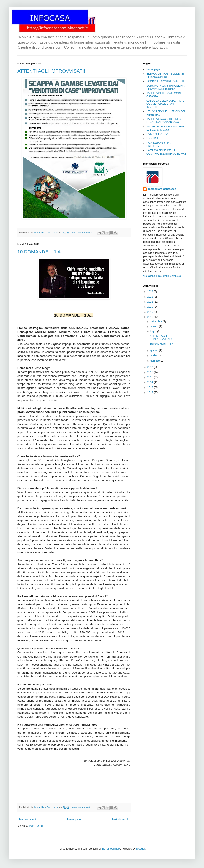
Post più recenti (27, 819)
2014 (151, 382)
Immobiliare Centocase (162, 189)
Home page (74, 819)
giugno (155, 351)
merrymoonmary (111, 849)
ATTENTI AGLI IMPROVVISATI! (51, 71)
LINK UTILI (153, 139)
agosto (155, 326)
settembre (157, 321)
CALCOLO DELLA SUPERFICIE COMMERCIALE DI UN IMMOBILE (165, 104)
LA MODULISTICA (157, 134)
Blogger (141, 849)
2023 (151, 297)
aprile (154, 356)
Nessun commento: (82, 233)
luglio (154, 331)
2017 (151, 367)
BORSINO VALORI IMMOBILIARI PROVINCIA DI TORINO (166, 87)
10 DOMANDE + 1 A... (41, 252)
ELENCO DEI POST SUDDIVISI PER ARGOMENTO (165, 75)
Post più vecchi (120, 819)
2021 (151, 302)
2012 (151, 392)
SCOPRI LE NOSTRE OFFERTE (166, 81)
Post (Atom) (36, 826)
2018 (151, 317)
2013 (151, 387)
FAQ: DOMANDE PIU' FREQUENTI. (159, 144)
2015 (151, 377)
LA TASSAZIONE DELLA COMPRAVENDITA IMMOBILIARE (166, 152)
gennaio (155, 361)
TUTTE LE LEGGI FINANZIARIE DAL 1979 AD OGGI (165, 128)
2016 (151, 372)
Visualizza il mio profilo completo (162, 276)
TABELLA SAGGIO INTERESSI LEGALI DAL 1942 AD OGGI (165, 121)
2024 (151, 292)
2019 (151, 312)
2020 (151, 307)
